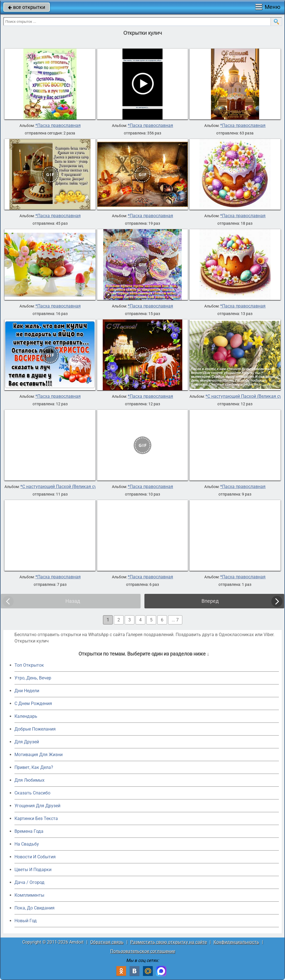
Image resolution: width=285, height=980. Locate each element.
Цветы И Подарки (33, 870)
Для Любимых (30, 780)
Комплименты (29, 895)
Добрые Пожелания (35, 729)
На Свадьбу (27, 844)
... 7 (175, 620)
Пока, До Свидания (35, 908)
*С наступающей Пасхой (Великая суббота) (65, 487)
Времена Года (29, 831)
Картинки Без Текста (36, 818)
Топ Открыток (29, 665)
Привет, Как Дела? (34, 767)
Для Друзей (27, 742)
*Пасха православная (58, 126)
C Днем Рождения (33, 703)
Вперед (210, 601)
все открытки (27, 7)
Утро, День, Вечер (33, 678)
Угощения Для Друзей (37, 806)
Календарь (26, 716)
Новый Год (26, 921)
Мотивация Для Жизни (39, 755)
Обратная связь (107, 942)
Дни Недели (27, 691)
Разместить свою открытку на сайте (169, 942)
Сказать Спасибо (32, 793)
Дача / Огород (30, 882)
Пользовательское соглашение (143, 951)
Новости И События (35, 857)
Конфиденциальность (236, 942)
